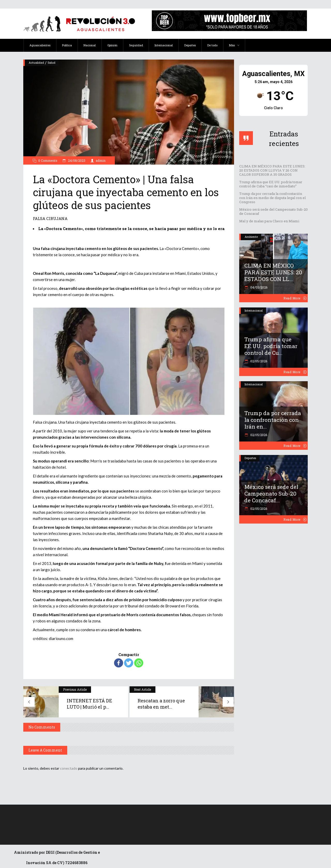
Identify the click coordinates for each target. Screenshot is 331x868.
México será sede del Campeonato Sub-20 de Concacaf (273, 211)
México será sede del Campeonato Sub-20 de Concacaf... (271, 494)
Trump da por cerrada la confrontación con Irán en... (273, 420)
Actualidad (36, 62)
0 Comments (48, 160)
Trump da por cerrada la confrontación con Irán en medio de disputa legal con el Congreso (272, 198)
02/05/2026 (258, 361)
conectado (69, 768)
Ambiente (251, 237)
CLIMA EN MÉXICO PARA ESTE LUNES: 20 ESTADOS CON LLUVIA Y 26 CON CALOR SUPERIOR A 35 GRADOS (272, 170)
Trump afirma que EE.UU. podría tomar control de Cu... (271, 346)
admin (101, 160)
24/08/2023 (76, 160)
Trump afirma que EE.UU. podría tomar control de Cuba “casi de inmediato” (271, 184)
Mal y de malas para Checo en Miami (269, 221)
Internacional (254, 310)
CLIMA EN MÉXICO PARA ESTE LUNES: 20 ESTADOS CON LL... (273, 272)
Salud (51, 62)
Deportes (250, 458)
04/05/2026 (258, 287)
